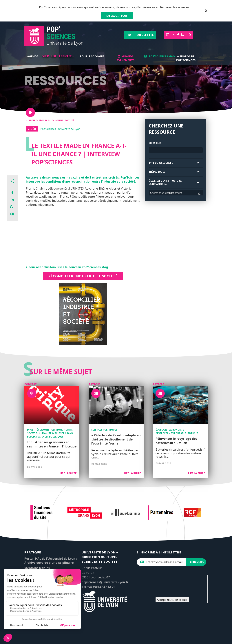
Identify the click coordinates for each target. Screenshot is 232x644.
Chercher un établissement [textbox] (166, 193)
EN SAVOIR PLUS (117, 16)
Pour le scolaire (92, 56)
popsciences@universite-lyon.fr (105, 582)
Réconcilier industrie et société (83, 276)
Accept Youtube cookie (172, 600)
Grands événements (126, 58)
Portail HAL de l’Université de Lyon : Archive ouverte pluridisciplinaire (51, 561)
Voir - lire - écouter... (58, 56)
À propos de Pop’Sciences (186, 58)
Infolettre (145, 35)
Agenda (33, 56)
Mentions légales (37, 568)
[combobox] (176, 193)
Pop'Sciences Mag (162, 56)
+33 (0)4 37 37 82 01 (101, 587)
